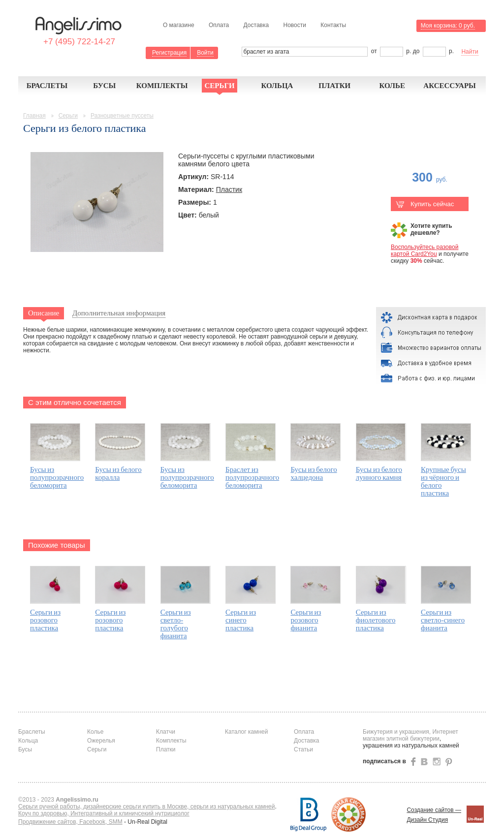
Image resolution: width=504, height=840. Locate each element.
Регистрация (169, 53)
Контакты (333, 25)
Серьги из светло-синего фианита (443, 620)
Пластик (229, 189)
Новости (294, 25)
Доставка (256, 25)
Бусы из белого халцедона (314, 473)
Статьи (303, 749)
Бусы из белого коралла (118, 473)
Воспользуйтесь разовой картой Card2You (425, 250)
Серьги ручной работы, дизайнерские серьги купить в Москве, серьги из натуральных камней (147, 807)
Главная (34, 116)
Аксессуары (450, 86)
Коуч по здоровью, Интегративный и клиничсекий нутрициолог (104, 813)
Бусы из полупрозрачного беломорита (57, 477)
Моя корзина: (448, 26)
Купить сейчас (425, 204)
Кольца (277, 86)
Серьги (219, 86)
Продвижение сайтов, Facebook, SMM (70, 822)
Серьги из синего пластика (241, 620)
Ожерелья (101, 741)
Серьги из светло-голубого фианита (176, 624)
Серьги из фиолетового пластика (376, 620)
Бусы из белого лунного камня (379, 473)
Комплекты (162, 86)
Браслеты (47, 86)
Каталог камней (246, 732)
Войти (205, 53)
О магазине (179, 25)
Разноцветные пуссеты (122, 116)
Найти (470, 52)
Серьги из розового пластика (45, 620)
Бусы (104, 86)
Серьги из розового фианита (306, 620)
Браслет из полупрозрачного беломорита (252, 477)
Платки (334, 86)
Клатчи (166, 732)
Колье (392, 86)
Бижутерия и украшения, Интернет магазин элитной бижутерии (410, 735)
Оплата (219, 25)
